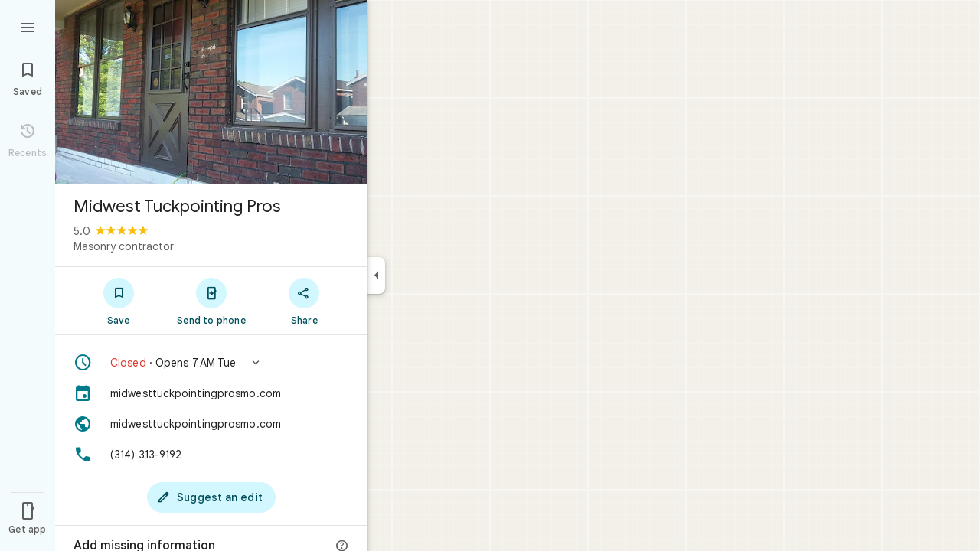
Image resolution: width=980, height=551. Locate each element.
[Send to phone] (211, 301)
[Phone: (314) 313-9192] (211, 455)
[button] (211, 363)
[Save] (118, 301)
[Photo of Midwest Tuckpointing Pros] (211, 92)
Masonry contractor (124, 246)
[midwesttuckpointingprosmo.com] (211, 393)
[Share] (304, 301)
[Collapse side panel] (376, 275)
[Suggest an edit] (211, 497)
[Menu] (28, 26)
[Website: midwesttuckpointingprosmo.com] (211, 424)
